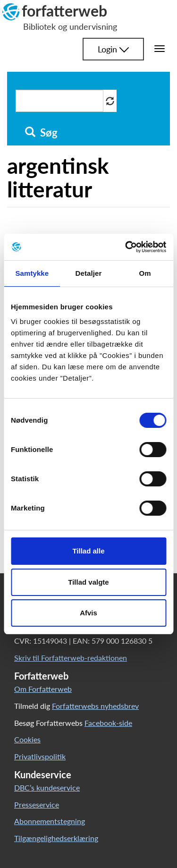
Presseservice (37, 804)
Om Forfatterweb (43, 689)
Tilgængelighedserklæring (56, 838)
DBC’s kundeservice (47, 787)
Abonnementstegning (50, 821)
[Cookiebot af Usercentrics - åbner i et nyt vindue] (126, 247)
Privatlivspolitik (40, 756)
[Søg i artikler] (59, 101)
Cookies (27, 739)
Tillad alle (88, 551)
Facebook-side (108, 723)
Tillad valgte (88, 582)
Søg (41, 133)
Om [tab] (145, 273)
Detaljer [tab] (89, 273)
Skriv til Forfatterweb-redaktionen (71, 658)
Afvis (88, 613)
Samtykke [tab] (32, 273)
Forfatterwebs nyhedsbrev (95, 706)
